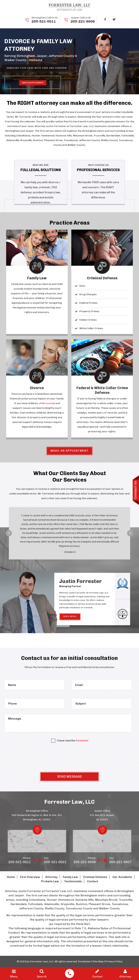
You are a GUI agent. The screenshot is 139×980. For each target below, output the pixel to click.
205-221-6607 (120, 862)
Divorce (37, 388)
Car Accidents (122, 877)
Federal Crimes (88, 303)
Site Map (98, 961)
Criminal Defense (102, 278)
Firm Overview (30, 877)
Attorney (51, 877)
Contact (93, 881)
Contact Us (135, 490)
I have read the (70, 741)
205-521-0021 (55, 862)
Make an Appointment (70, 451)
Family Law (37, 278)
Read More (70, 616)
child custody (47, 403)
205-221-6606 (83, 21)
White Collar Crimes (91, 328)
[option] (69, 532)
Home (11, 877)
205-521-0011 (44, 21)
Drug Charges (88, 294)
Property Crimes (89, 311)
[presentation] (69, 758)
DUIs (82, 286)
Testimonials (73, 881)
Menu (14, 974)
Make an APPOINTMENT (33, 83)
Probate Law (50, 881)
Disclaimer (82, 741)
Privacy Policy (114, 961)
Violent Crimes (88, 320)
